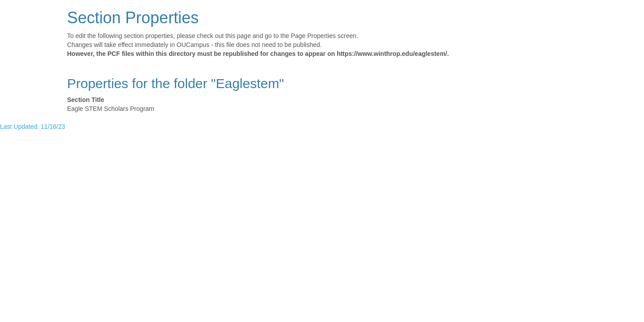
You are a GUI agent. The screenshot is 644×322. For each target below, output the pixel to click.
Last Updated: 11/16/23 (33, 127)
